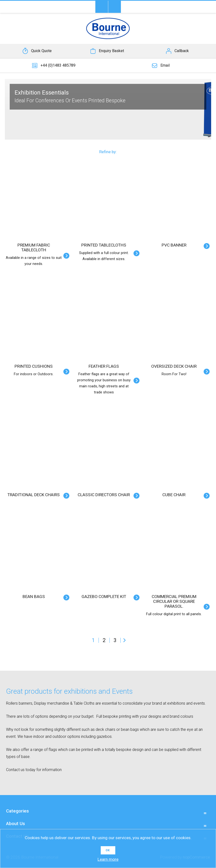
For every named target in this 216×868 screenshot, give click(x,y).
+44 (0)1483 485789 (58, 65)
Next (125, 640)
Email (165, 65)
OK (108, 850)
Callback (182, 51)
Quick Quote (41, 51)
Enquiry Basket (111, 51)
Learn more (108, 859)
